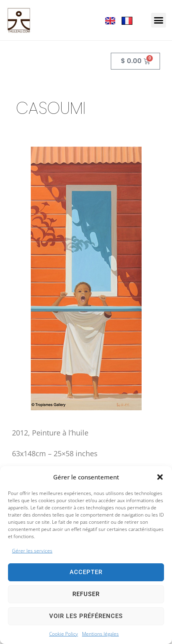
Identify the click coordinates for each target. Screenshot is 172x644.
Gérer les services (32, 551)
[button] (160, 477)
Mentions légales (100, 634)
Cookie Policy (64, 634)
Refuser (86, 594)
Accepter (86, 572)
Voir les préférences (86, 616)
